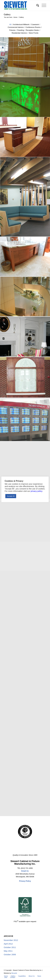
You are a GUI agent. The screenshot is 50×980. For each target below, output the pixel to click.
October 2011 (10, 947)
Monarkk (14, 973)
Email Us (25, 871)
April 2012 (8, 944)
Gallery (7, 15)
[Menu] (43, 5)
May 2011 (8, 951)
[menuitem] (36, 5)
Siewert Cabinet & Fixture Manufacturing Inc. (25, 863)
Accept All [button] (11, 496)
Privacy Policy (25, 881)
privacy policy (36, 491)
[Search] (36, 5)
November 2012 (11, 940)
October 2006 (10, 954)
